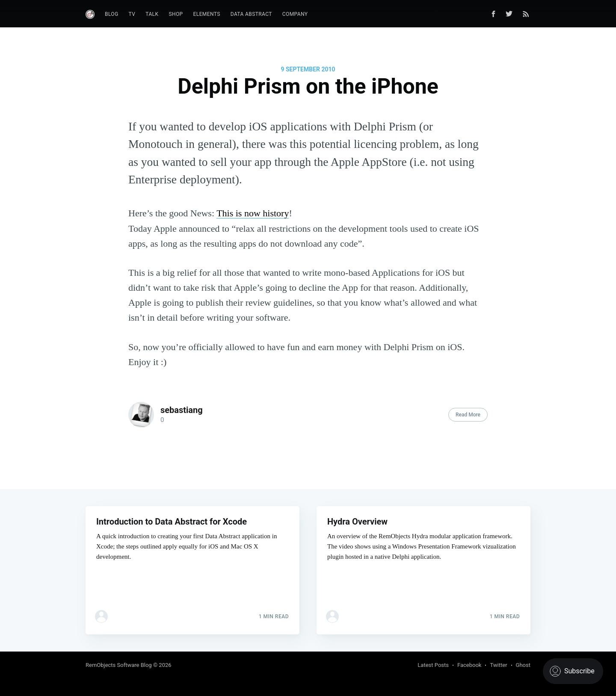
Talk (152, 14)
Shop (176, 14)
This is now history (253, 213)
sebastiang (182, 410)
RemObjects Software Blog (119, 665)
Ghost (523, 665)
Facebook (469, 665)
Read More (468, 415)
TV (132, 14)
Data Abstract (251, 14)
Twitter (498, 665)
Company (295, 14)
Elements (207, 14)
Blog (112, 14)
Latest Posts (433, 665)
